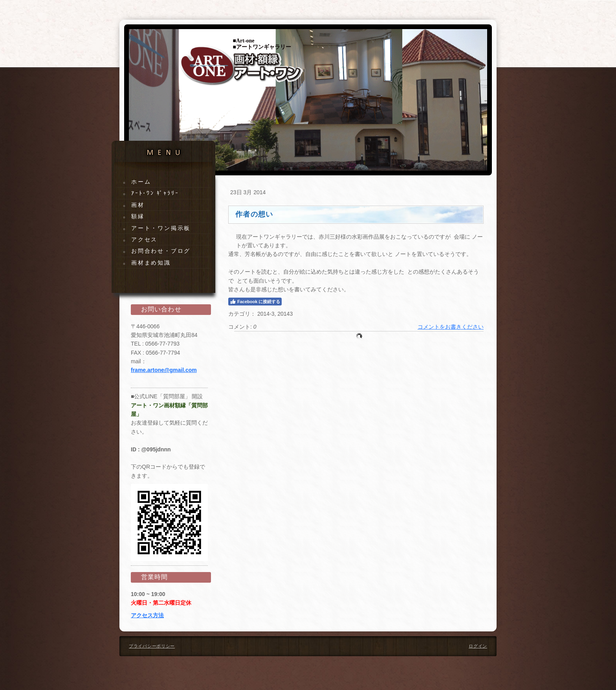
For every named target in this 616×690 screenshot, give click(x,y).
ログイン (478, 646)
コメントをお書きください (451, 327)
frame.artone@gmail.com (164, 370)
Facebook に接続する (255, 302)
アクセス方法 (147, 615)
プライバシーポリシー (152, 646)
